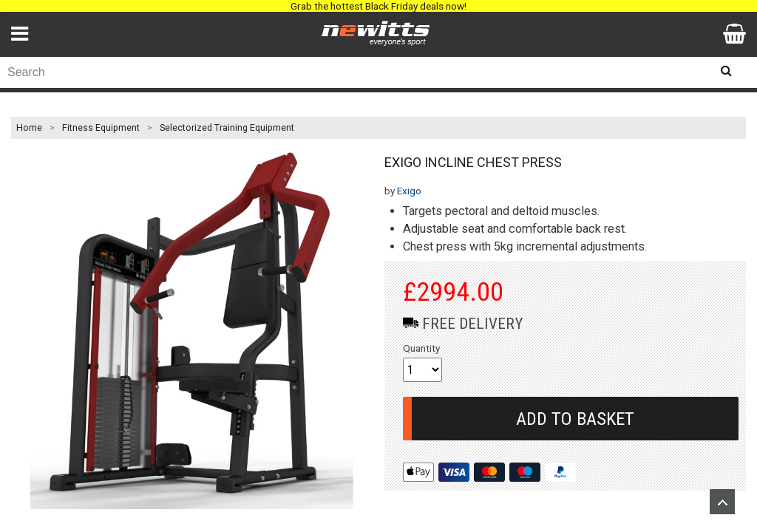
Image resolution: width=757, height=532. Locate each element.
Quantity (421, 348)
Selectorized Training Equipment (227, 128)
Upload (722, 502)
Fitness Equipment (101, 128)
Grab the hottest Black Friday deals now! (378, 6)
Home (29, 128)
